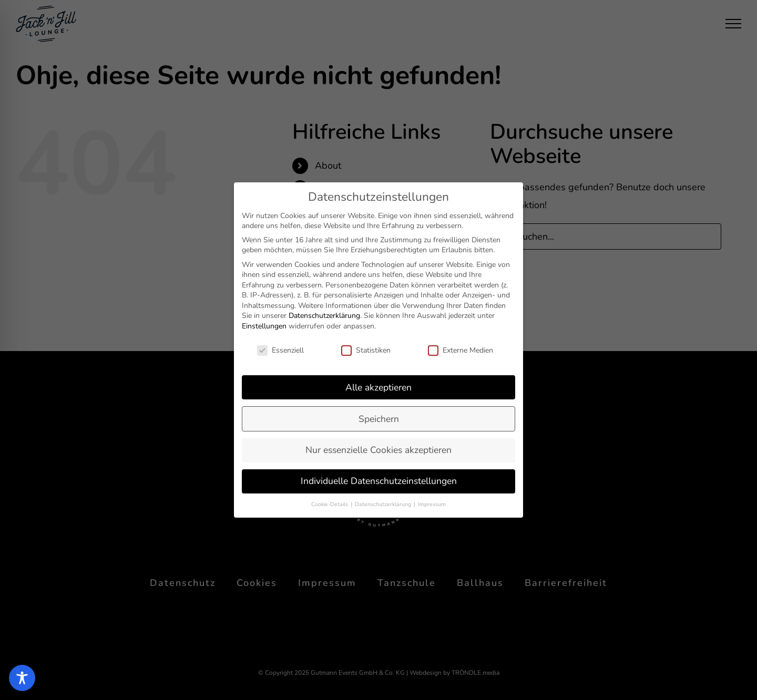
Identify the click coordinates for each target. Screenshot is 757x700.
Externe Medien (461, 350)
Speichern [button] (379, 419)
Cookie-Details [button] (330, 504)
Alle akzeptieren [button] (378, 387)
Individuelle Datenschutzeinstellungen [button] (379, 481)
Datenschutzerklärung (324, 316)
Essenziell (280, 350)
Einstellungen (264, 326)
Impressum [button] (432, 504)
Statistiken (366, 350)
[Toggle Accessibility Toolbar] (22, 678)
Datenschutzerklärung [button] (384, 504)
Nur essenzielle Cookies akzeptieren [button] (378, 450)
